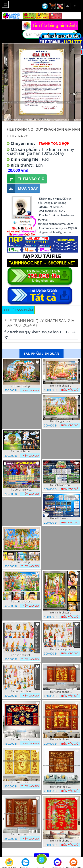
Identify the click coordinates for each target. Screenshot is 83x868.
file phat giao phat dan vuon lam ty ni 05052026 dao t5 (61, 421)
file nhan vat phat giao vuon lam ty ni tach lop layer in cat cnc (61, 649)
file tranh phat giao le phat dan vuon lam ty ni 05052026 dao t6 (61, 386)
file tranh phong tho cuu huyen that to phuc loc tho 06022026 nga (22, 739)
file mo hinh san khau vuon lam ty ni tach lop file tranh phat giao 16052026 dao (22, 451)
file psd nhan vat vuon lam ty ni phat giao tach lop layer (22, 655)
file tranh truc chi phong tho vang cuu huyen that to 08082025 (22, 782)
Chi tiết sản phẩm (18, 310)
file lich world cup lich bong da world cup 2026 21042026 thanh (61, 485)
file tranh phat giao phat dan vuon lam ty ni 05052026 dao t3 (22, 562)
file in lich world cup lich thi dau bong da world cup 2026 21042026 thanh (61, 518)
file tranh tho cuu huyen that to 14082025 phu (22, 834)
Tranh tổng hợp (54, 143)
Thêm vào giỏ (26, 179)
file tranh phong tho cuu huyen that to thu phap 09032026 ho (61, 692)
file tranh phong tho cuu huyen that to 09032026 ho (61, 739)
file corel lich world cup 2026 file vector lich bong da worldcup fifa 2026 (22, 490)
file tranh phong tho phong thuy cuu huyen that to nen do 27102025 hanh (61, 841)
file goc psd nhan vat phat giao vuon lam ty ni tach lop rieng (22, 691)
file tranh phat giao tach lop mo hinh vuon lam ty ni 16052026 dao (22, 386)
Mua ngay (22, 188)
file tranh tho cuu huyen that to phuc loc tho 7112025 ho (61, 787)
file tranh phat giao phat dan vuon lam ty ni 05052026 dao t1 (22, 602)
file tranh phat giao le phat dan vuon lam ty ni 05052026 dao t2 (61, 613)
